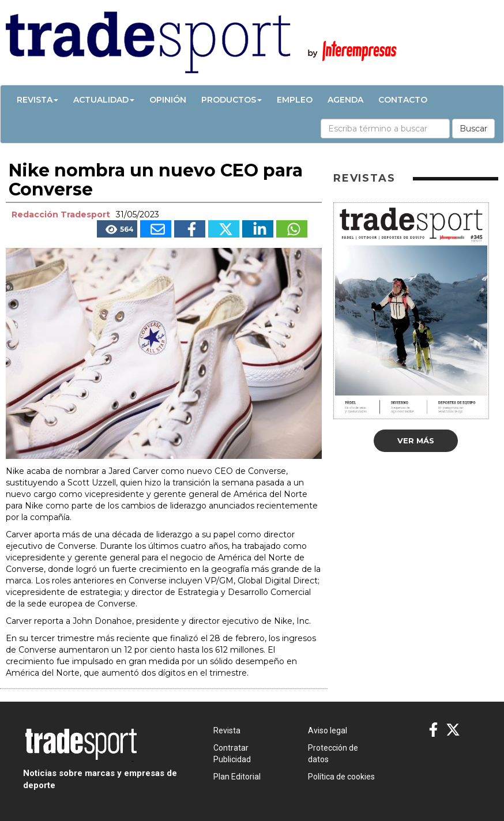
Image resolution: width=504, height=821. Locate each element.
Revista (37, 100)
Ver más (416, 440)
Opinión (168, 100)
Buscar (473, 129)
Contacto (403, 100)
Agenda (345, 100)
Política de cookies (341, 777)
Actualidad (104, 100)
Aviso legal (328, 730)
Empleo (295, 100)
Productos (232, 100)
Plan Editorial (237, 777)
